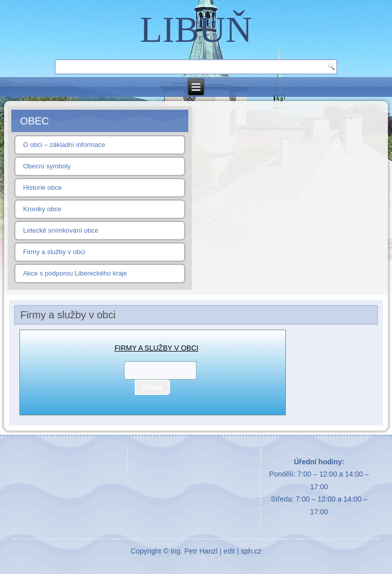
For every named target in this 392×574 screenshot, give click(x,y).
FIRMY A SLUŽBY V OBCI (156, 348)
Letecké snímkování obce (60, 230)
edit (229, 551)
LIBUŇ (196, 30)
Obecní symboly (47, 166)
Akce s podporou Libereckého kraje (75, 273)
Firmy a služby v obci (54, 252)
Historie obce (42, 188)
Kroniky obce (42, 209)
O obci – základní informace (64, 145)
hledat (152, 387)
